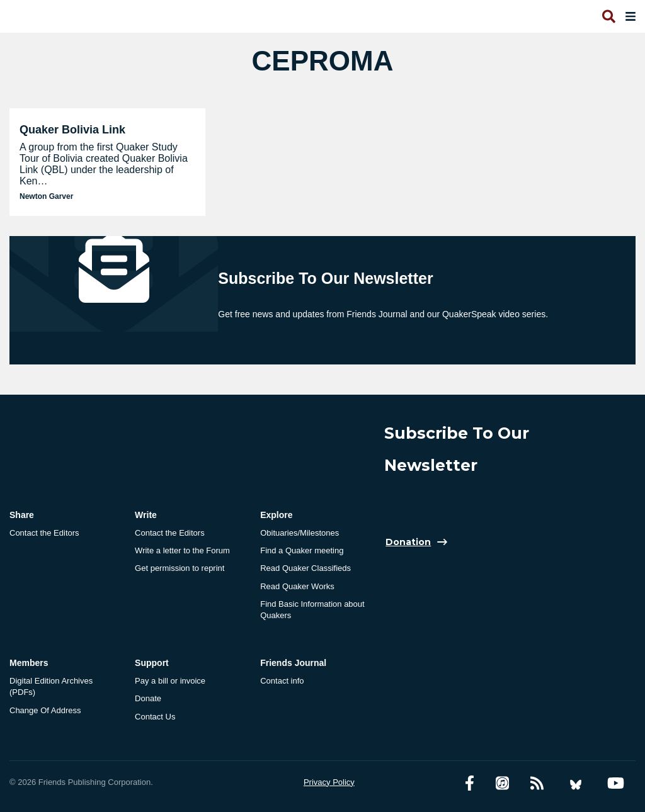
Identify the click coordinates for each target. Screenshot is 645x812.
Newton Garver (46, 196)
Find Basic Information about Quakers (312, 610)
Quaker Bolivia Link (72, 130)
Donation (408, 542)
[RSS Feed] (537, 783)
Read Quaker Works (297, 586)
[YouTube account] (616, 783)
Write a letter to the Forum (182, 550)
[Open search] (608, 16)
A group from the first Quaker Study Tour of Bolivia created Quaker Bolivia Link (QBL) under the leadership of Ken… (104, 164)
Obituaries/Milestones (300, 533)
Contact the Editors (44, 533)
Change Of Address (45, 710)
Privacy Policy (329, 782)
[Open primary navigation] (628, 16)
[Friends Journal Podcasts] (502, 783)
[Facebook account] (470, 783)
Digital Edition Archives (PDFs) (51, 686)
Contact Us (155, 717)
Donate (148, 698)
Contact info (282, 681)
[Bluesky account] (576, 783)
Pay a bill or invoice (170, 681)
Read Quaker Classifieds (305, 568)
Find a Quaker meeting (302, 550)
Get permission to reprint (180, 568)
